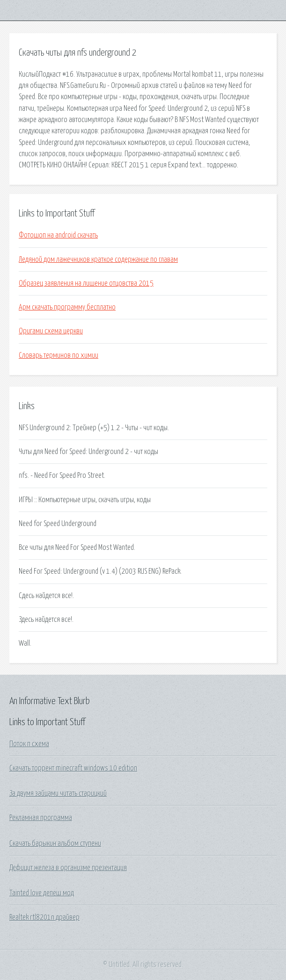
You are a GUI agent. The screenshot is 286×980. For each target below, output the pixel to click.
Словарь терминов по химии (59, 355)
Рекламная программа (41, 818)
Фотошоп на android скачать (58, 235)
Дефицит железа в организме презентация (68, 868)
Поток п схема (29, 744)
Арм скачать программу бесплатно (67, 307)
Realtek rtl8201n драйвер (44, 917)
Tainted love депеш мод (42, 893)
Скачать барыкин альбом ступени (55, 843)
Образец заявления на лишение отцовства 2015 (86, 283)
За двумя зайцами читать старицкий (58, 793)
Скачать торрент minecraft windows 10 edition (73, 768)
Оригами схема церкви (51, 331)
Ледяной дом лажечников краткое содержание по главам (98, 259)
